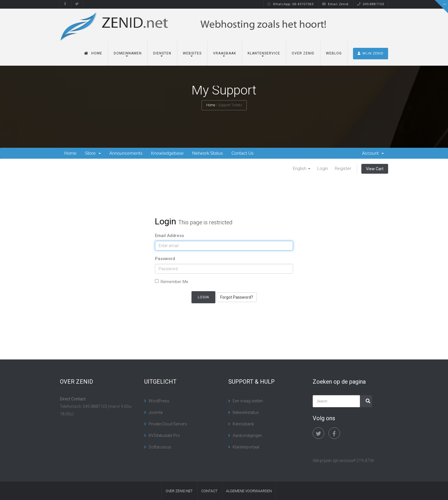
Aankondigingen (247, 435)
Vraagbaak (225, 52)
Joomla (156, 412)
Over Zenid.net (179, 491)
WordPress (159, 401)
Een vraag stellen (248, 401)
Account (373, 153)
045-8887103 (371, 4)
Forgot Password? (237, 297)
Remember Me (172, 282)
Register (343, 168)
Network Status (207, 153)
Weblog (334, 52)
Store (93, 153)
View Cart (375, 169)
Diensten (162, 52)
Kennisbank (243, 424)
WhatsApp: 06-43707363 (291, 4)
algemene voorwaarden (249, 491)
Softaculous (160, 447)
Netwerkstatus (246, 412)
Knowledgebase (167, 153)
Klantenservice (264, 52)
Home (93, 52)
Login (323, 168)
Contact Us (243, 153)
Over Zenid (303, 52)
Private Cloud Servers (168, 424)
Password (165, 259)
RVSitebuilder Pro (164, 435)
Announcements (126, 153)
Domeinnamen (128, 52)
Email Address (169, 236)
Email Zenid (335, 4)
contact (209, 491)
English (302, 168)
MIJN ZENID (371, 52)
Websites (192, 52)
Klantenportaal (246, 447)
